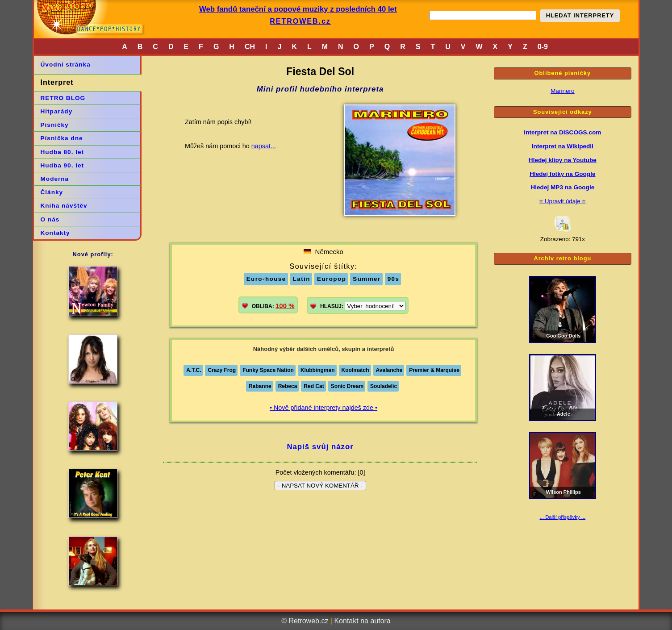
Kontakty (55, 233)
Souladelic (384, 386)
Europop (332, 279)
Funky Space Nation (268, 370)
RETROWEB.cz (300, 21)
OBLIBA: (273, 306)
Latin (302, 279)
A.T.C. (194, 370)
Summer (367, 279)
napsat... (264, 146)
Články (52, 192)
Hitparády (57, 111)
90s (394, 279)
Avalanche (389, 370)
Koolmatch (355, 370)
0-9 (543, 47)
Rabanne (260, 386)
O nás (50, 219)
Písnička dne (62, 138)
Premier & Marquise (434, 370)
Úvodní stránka (66, 65)
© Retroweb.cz (305, 621)
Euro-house (266, 279)
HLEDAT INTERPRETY (580, 15)
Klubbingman (318, 370)
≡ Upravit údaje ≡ (563, 201)
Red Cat (314, 386)
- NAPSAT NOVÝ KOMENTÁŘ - (320, 486)
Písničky (55, 125)
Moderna (55, 179)
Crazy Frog (222, 370)
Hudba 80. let (63, 152)
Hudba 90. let (63, 165)
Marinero (563, 91)
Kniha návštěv (64, 206)
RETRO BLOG (63, 98)
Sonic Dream (347, 386)
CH (250, 47)
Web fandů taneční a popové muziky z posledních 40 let (298, 9)
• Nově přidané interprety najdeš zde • (323, 408)
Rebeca (288, 386)
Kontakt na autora (362, 621)
